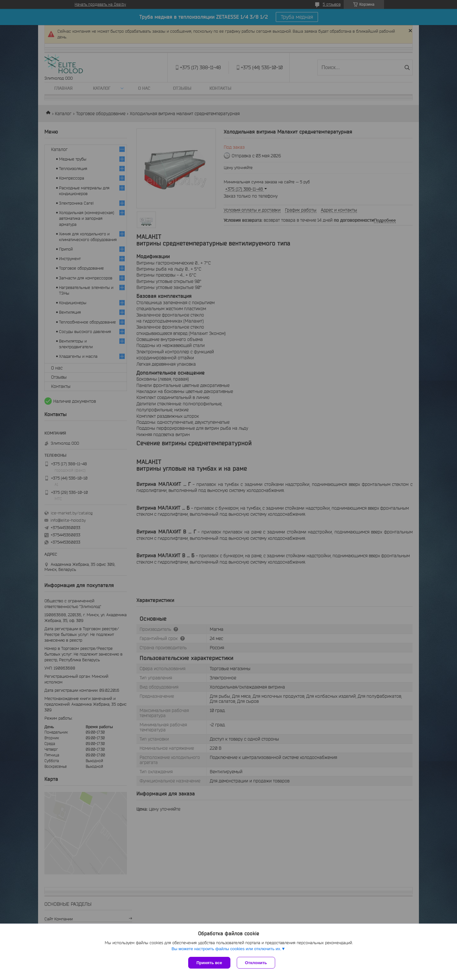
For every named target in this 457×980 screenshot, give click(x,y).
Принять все (209, 963)
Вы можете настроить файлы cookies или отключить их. (226, 949)
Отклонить (256, 963)
